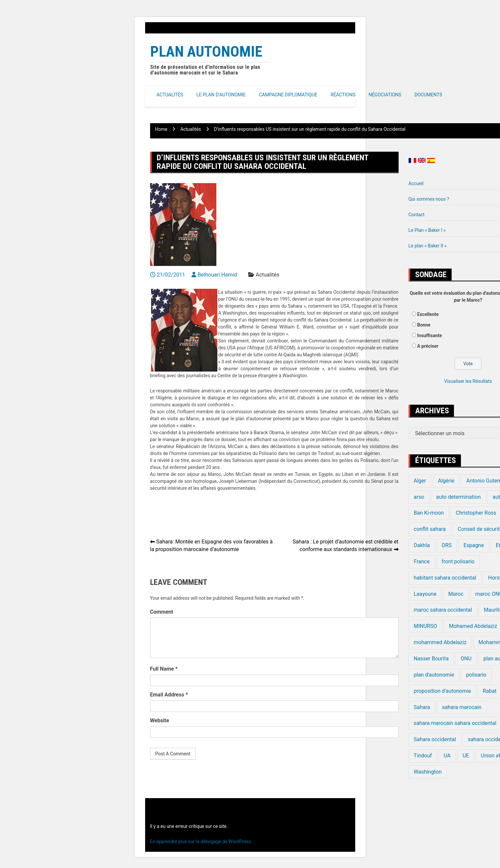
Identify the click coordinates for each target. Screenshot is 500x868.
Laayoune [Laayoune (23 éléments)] (425, 594)
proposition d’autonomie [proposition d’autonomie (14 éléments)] (443, 691)
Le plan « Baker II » (428, 246)
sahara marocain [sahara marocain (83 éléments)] (462, 707)
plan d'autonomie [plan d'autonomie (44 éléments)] (434, 675)
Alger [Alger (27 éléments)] (420, 481)
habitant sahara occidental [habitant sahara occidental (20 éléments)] (445, 578)
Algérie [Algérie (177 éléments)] (446, 481)
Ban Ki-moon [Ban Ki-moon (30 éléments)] (429, 513)
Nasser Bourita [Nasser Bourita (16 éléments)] (431, 659)
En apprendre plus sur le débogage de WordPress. (201, 842)
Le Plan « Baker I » (427, 230)
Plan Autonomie (206, 51)
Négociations (385, 95)
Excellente (428, 314)
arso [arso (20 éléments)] (419, 497)
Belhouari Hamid (217, 275)
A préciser (428, 346)
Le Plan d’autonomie (221, 95)
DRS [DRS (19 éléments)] (447, 545)
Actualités (170, 95)
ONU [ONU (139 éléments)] (466, 659)
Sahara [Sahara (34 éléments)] (422, 707)
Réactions (343, 95)
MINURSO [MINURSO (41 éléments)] (425, 626)
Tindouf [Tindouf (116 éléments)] (423, 756)
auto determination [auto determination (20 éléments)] (458, 497)
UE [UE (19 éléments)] (466, 756)
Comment (162, 612)
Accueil (416, 183)
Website (160, 720)
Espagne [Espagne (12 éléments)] (474, 545)
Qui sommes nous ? (429, 199)
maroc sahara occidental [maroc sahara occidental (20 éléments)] (443, 610)
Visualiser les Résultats (468, 381)
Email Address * (169, 695)
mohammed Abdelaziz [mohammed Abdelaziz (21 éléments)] (440, 642)
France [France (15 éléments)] (422, 562)
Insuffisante (430, 335)
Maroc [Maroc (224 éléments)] (456, 594)
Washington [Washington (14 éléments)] (428, 772)
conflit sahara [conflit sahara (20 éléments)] (430, 529)
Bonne (424, 325)
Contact (417, 215)
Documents (428, 95)
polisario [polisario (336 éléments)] (476, 675)
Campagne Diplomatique (288, 95)
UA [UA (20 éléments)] (447, 756)
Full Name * (164, 669)
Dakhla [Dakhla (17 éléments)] (422, 545)
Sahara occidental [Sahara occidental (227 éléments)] (435, 739)
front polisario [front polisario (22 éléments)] (458, 562)
